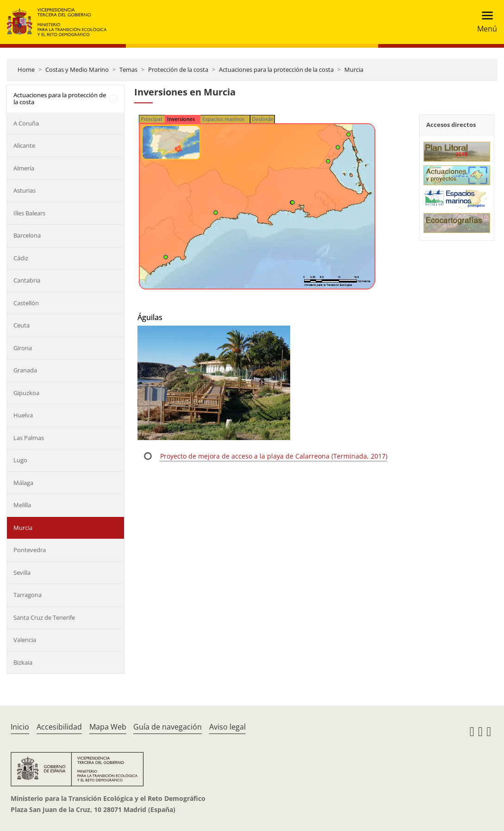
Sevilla (22, 573)
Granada (25, 370)
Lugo (20, 460)
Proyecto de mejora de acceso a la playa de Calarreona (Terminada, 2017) (274, 456)
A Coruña (26, 123)
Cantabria (27, 280)
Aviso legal (227, 727)
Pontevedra (30, 550)
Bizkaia (23, 662)
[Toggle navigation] (484, 22)
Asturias (25, 190)
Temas (128, 69)
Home (26, 69)
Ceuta (22, 325)
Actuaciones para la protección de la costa (276, 69)
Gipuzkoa (26, 393)
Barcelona (27, 235)
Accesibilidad (59, 727)
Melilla (22, 505)
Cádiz (21, 258)
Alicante (24, 145)
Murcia (354, 69)
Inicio (20, 727)
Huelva (23, 415)
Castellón (26, 303)
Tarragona (28, 595)
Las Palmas (29, 438)
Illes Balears (29, 213)
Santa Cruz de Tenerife (44, 617)
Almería (24, 168)
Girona (23, 348)
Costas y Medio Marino (77, 69)
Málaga (23, 483)
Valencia (25, 640)
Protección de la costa (178, 69)
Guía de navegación (168, 727)
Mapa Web (108, 727)
